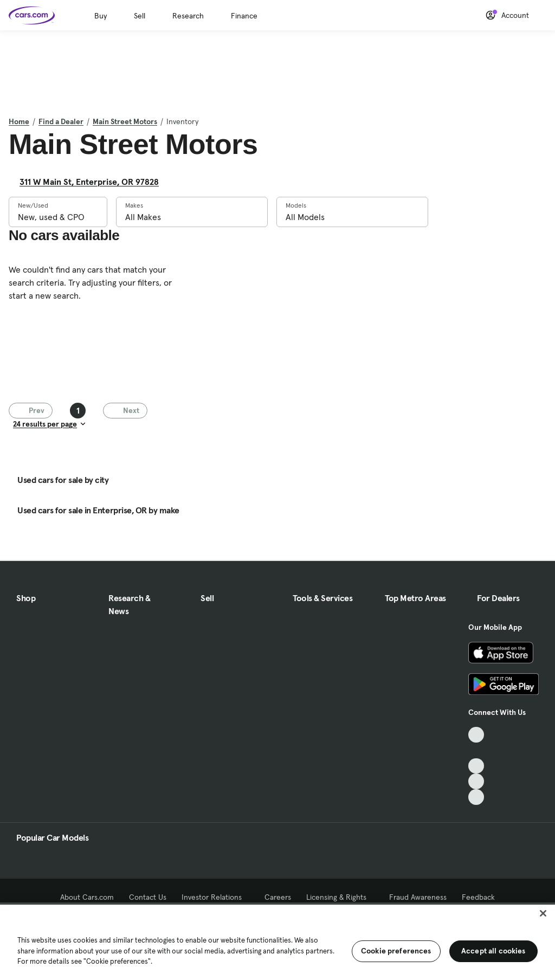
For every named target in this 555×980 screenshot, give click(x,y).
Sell (140, 16)
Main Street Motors (125, 121)
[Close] (543, 913)
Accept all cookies (493, 951)
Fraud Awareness (418, 897)
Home (19, 121)
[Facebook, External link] (476, 750)
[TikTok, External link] (476, 735)
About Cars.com (87, 897)
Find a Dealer (61, 121)
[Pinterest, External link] (476, 797)
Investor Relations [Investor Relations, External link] (215, 897)
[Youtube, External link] (476, 766)
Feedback (478, 897)
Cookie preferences (396, 951)
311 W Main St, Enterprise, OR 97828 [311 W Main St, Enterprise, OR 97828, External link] (93, 182)
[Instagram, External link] (476, 781)
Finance (244, 16)
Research (188, 16)
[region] (277, 941)
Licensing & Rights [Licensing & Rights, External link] (340, 897)
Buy (101, 16)
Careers (278, 897)
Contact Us (148, 897)
